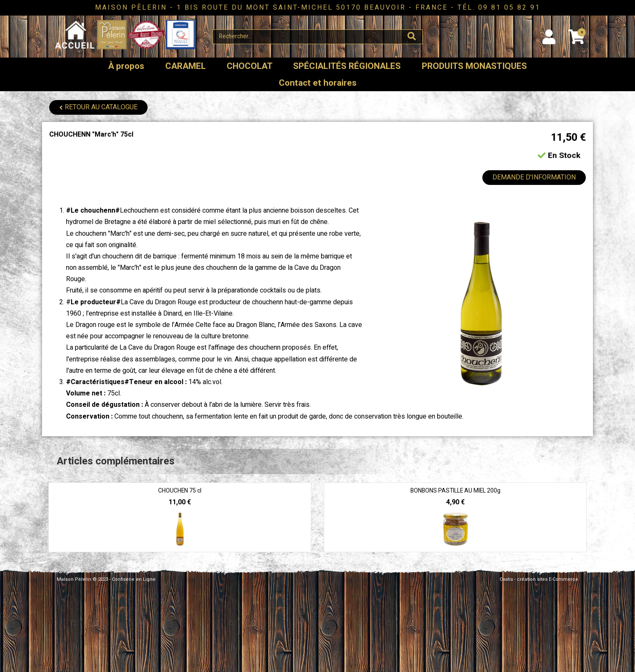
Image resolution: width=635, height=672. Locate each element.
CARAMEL (185, 66)
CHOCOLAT (250, 66)
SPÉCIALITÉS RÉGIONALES (347, 66)
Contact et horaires (318, 83)
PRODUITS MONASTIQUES (474, 66)
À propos (126, 66)
